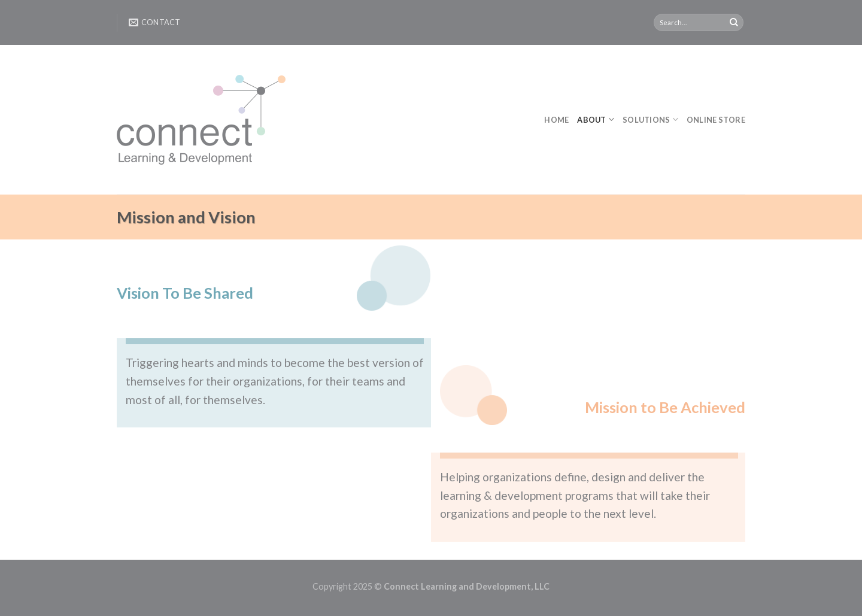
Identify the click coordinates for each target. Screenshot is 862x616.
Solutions (650, 119)
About (596, 119)
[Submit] (734, 23)
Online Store (716, 120)
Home (556, 120)
